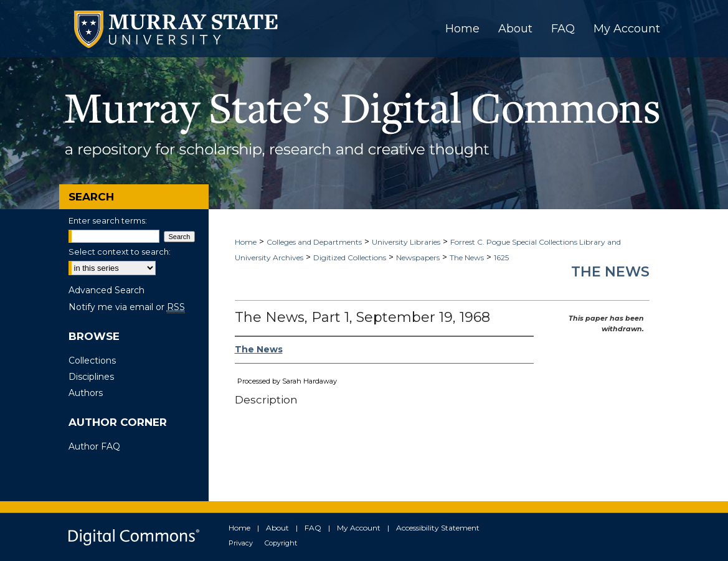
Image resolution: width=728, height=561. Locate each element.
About (277, 528)
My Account (359, 528)
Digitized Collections (350, 257)
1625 (501, 257)
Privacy (241, 543)
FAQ (313, 528)
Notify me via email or (127, 307)
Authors (86, 393)
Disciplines (91, 377)
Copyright (281, 543)
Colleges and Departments (314, 242)
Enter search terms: (108, 220)
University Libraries (406, 242)
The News (467, 257)
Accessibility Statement (438, 528)
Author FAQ (94, 446)
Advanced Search (106, 290)
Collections (92, 361)
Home (246, 242)
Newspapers (418, 257)
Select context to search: (120, 252)
